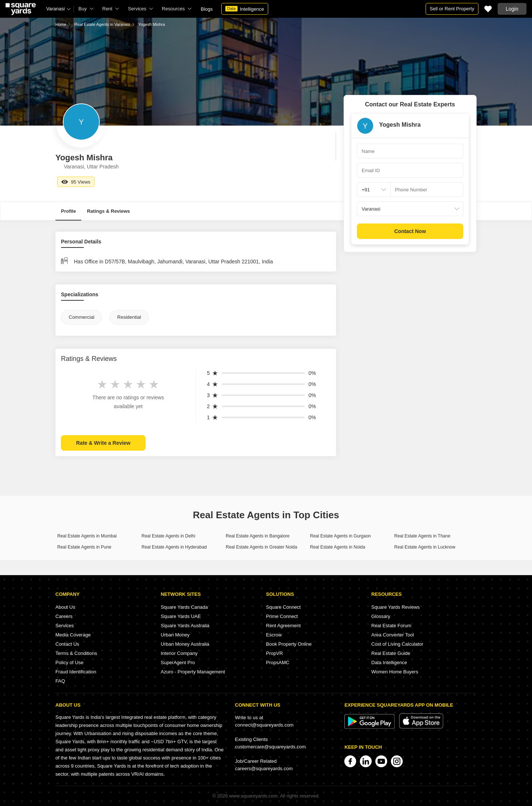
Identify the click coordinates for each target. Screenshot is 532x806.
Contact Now (410, 231)
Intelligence (245, 9)
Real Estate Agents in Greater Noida (261, 547)
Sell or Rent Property (452, 9)
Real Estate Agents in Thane (422, 536)
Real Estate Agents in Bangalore (258, 536)
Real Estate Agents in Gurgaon (340, 536)
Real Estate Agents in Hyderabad (174, 547)
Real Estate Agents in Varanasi (102, 24)
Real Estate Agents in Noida (337, 547)
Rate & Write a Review (103, 443)
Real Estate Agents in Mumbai (87, 536)
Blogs (207, 9)
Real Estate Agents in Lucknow (425, 547)
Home (61, 24)
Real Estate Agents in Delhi (168, 536)
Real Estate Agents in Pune (84, 547)
